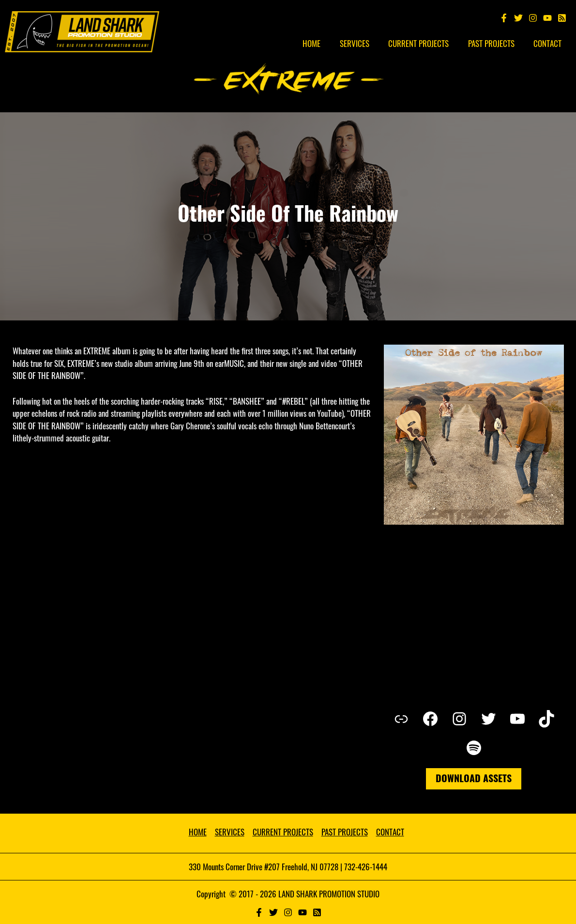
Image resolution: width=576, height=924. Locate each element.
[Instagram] (533, 18)
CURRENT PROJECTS (283, 832)
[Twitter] (518, 18)
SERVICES (230, 832)
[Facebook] (504, 18)
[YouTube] (547, 18)
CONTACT (390, 832)
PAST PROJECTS (345, 832)
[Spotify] (562, 18)
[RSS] (317, 912)
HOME (198, 832)
